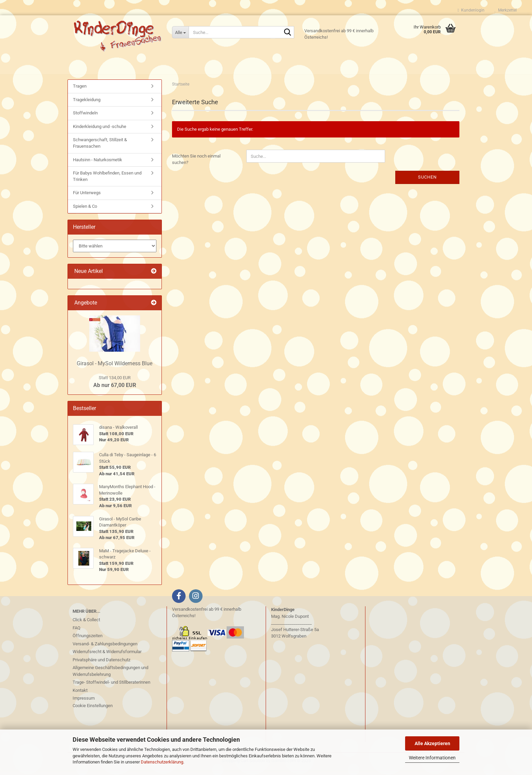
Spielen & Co (85, 212)
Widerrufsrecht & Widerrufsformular (107, 657)
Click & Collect (86, 625)
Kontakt (80, 696)
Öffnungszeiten (88, 641)
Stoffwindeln (85, 118)
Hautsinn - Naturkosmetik (98, 165)
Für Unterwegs (87, 198)
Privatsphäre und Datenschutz (101, 665)
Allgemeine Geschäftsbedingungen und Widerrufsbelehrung (110, 676)
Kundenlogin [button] (471, 10)
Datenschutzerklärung (162, 762)
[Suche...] (180, 32)
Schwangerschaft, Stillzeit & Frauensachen (100, 148)
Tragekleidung (87, 105)
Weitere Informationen (432, 758)
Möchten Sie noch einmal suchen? (196, 165)
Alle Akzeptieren (432, 743)
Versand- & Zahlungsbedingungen (105, 649)
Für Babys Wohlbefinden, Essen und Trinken (107, 182)
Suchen (427, 182)
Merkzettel (506, 10)
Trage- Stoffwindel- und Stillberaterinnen (111, 688)
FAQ (77, 633)
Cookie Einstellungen (93, 711)
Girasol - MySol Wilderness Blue (115, 369)
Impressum (84, 704)
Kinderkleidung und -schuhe (100, 132)
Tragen (80, 91)
